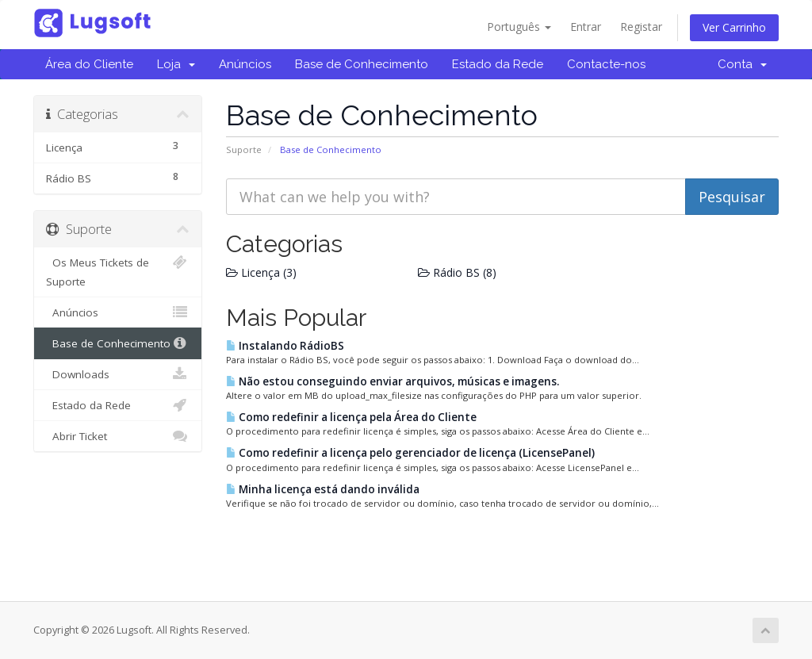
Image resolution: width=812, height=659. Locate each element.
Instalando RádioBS (285, 346)
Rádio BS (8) (457, 272)
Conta (742, 64)
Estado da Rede (498, 64)
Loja (176, 64)
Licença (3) (261, 272)
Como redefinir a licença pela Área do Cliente (351, 417)
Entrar (586, 27)
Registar (641, 27)
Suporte (244, 149)
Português (519, 27)
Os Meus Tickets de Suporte (118, 271)
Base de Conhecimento (362, 64)
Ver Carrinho (734, 27)
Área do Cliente (89, 64)
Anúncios (245, 64)
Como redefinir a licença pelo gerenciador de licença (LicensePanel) (410, 453)
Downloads (118, 374)
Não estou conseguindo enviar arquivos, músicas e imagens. (393, 381)
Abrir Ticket (118, 436)
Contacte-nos (606, 64)
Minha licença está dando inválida (323, 489)
